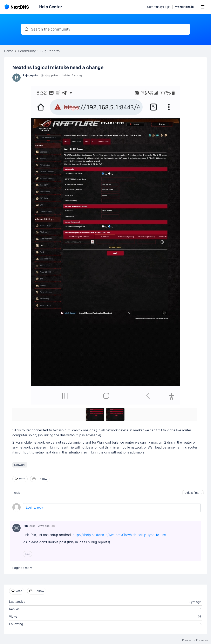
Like (27, 554)
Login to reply (35, 508)
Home (9, 51)
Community (27, 51)
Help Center (51, 7)
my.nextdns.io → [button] (186, 7)
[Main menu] (203, 7)
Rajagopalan (31, 75)
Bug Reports (50, 51)
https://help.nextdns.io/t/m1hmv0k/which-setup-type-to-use (119, 535)
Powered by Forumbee (195, 640)
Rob (25, 526)
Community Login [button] (159, 7)
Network (20, 465)
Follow (42, 479)
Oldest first (192, 493)
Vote (22, 479)
